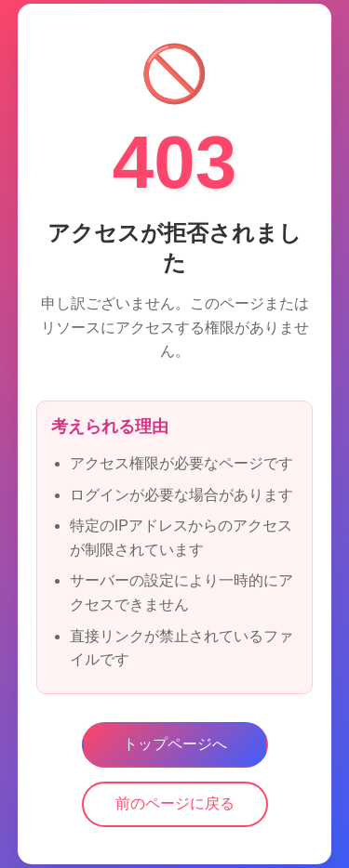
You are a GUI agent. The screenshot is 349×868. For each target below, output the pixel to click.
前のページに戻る (175, 803)
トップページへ (175, 744)
